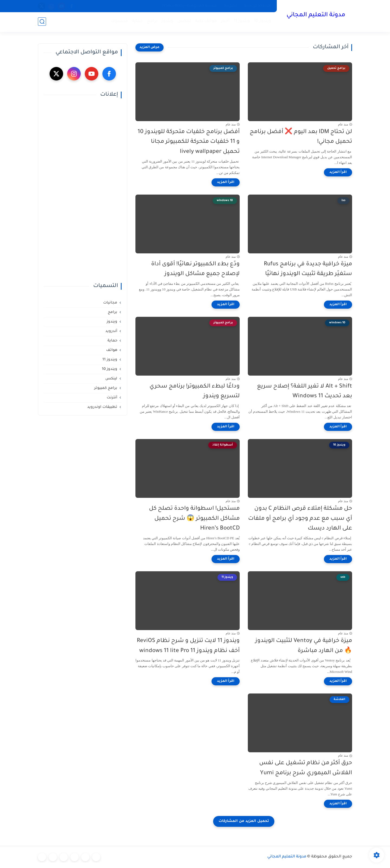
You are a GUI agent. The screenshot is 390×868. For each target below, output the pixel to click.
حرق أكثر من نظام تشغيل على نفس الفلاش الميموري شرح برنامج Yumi (306, 768)
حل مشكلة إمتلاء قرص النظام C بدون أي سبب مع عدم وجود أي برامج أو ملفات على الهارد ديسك (300, 519)
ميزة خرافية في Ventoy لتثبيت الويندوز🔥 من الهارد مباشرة (304, 646)
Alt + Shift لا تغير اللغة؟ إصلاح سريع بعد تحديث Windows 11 (305, 392)
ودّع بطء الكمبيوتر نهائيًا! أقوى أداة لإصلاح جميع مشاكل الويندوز (195, 269)
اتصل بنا (230, 6)
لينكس (184, 22)
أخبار (225, 22)
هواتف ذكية (205, 22)
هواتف (112, 350)
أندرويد (111, 331)
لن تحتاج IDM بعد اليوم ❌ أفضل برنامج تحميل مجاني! (301, 137)
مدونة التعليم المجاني (316, 16)
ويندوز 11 (241, 22)
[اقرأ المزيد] (338, 172)
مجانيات (110, 303)
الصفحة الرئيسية (257, 6)
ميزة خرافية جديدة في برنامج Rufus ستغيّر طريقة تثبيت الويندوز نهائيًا (308, 269)
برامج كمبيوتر (106, 388)
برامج (152, 22)
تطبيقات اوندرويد (102, 407)
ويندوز (167, 22)
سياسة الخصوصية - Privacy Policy (190, 6)
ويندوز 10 (262, 22)
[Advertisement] (83, 191)
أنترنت (112, 398)
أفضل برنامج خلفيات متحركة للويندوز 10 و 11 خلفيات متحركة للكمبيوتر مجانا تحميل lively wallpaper (189, 142)
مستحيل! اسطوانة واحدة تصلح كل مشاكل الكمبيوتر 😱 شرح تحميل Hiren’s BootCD (194, 519)
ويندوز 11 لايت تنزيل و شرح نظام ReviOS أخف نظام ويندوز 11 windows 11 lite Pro (188, 646)
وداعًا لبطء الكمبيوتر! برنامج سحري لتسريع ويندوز (195, 392)
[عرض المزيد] (149, 47)
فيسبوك (119, 22)
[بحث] (42, 22)
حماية (137, 22)
